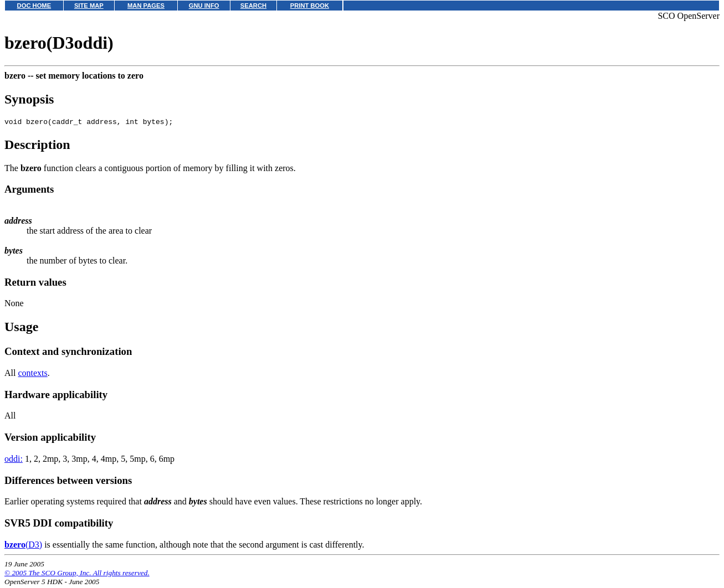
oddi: (14, 460)
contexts (32, 375)
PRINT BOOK (310, 6)
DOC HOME (34, 6)
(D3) (23, 546)
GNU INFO (204, 6)
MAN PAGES (146, 6)
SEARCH (253, 6)
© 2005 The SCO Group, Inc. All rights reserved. (77, 574)
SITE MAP (89, 6)
